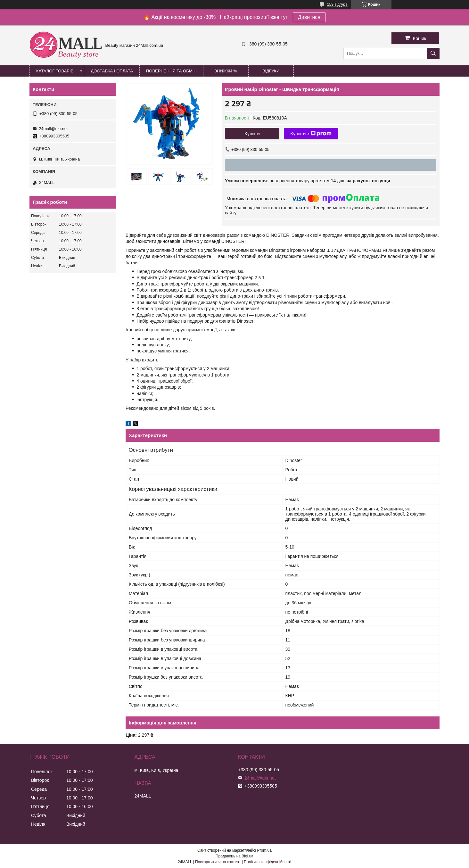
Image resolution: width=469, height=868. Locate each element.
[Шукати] (433, 53)
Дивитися (309, 17)
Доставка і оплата (112, 71)
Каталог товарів (55, 71)
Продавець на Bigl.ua (234, 856)
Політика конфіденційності (267, 862)
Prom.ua (264, 850)
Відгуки (271, 71)
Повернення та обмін (171, 71)
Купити (252, 133)
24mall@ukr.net (53, 129)
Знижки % (226, 71)
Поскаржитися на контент (218, 862)
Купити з (311, 134)
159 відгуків (337, 4)
